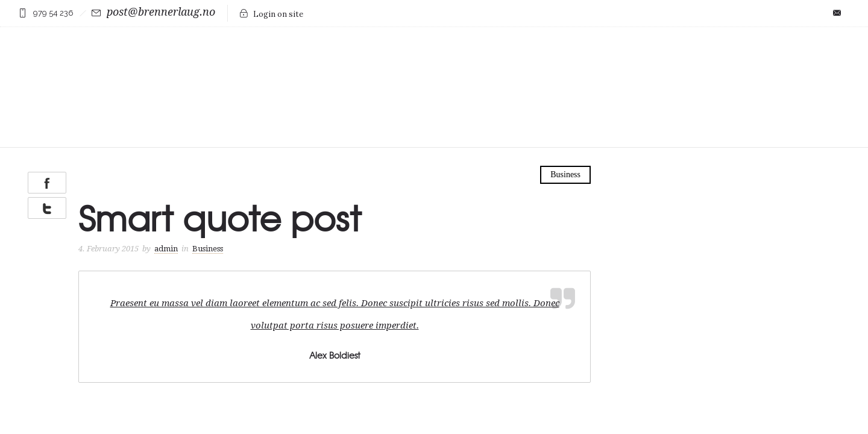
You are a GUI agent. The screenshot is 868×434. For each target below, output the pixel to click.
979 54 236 (53, 13)
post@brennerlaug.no (161, 12)
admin (166, 222)
